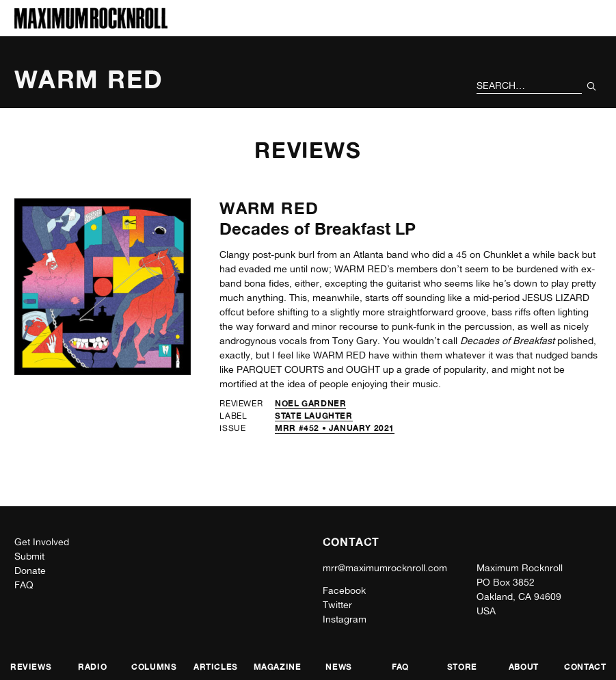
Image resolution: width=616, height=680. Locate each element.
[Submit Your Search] (592, 86)
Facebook (344, 590)
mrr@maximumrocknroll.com (385, 568)
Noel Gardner (310, 403)
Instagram (345, 619)
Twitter (337, 605)
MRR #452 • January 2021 (335, 428)
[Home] (91, 25)
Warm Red (269, 208)
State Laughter (313, 416)
